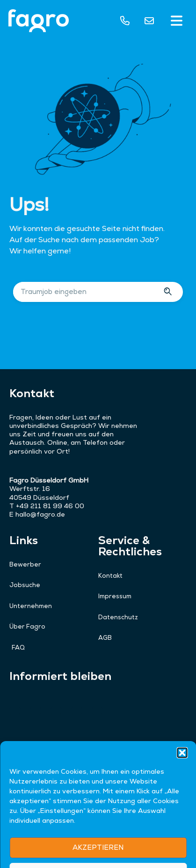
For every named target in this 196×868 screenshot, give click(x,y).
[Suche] (169, 292)
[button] (177, 22)
